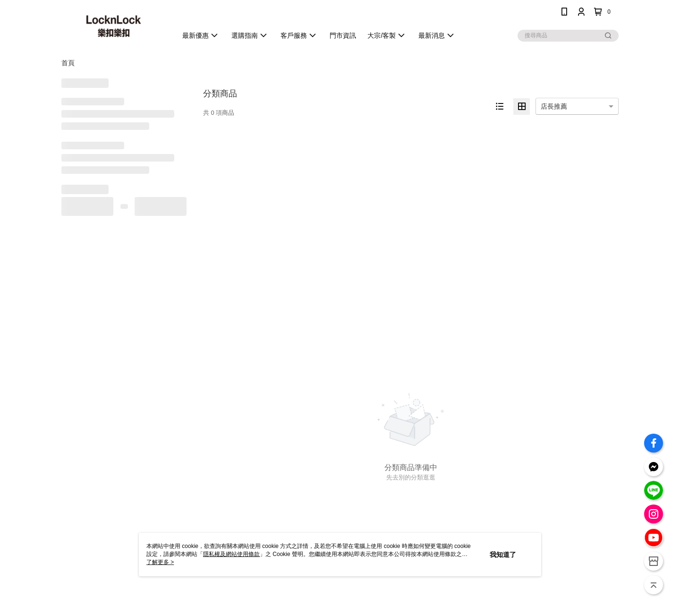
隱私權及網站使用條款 (231, 554)
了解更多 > (160, 562)
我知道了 (503, 555)
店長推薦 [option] (554, 106)
